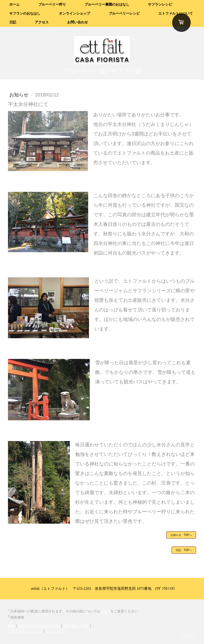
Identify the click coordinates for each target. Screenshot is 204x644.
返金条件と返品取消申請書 (39, 626)
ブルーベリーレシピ (124, 13)
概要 (11, 626)
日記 (13, 22)
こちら (105, 611)
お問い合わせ (78, 22)
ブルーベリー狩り (52, 4)
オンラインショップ (75, 13)
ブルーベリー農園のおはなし (107, 4)
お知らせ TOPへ (181, 535)
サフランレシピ (160, 4)
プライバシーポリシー (25, 631)
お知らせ (20, 95)
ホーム (14, 4)
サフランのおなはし (25, 13)
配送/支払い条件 (76, 626)
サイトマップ (56, 631)
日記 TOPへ (184, 550)
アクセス (42, 22)
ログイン (189, 636)
